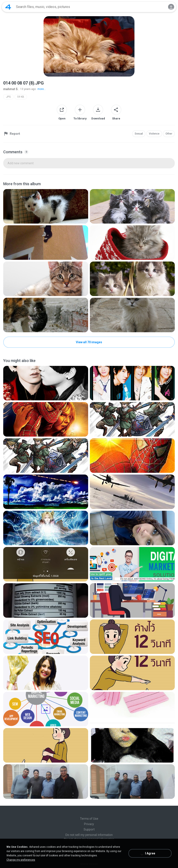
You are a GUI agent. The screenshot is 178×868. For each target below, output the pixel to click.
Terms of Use (89, 819)
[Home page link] (8, 7)
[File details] (46, 206)
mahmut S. (11, 89)
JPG (8, 97)
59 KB (21, 97)
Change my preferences (21, 860)
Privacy (89, 824)
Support (89, 829)
